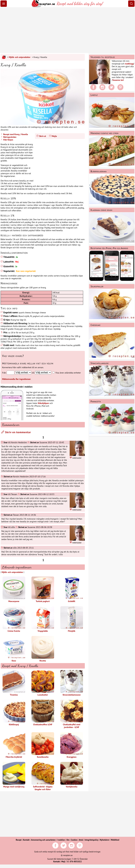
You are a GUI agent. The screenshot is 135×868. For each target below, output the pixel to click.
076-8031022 (76, 862)
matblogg (129, 64)
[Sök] (131, 4)
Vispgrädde (43, 619)
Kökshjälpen (43, 403)
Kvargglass (72, 745)
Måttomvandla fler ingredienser (16, 379)
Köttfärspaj (14, 713)
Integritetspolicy (92, 840)
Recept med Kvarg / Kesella (15, 134)
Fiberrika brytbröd (14, 745)
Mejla (54, 136)
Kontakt (26, 840)
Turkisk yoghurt (43, 590)
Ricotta (43, 649)
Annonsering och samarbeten (43, 840)
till (33, 373)
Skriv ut (43, 136)
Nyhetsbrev (105, 840)
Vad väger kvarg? (13, 356)
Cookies (74, 840)
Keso (14, 649)
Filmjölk (72, 619)
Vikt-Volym (8, 140)
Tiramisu (14, 683)
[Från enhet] (23, 373)
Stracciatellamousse (72, 683)
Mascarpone (14, 590)
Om (68, 840)
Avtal (81, 840)
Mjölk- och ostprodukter (20, 57)
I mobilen (61, 840)
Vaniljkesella (72, 775)
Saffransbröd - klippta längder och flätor (43, 776)
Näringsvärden (10, 137)
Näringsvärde (9, 283)
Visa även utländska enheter (68, 373)
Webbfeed (115, 840)
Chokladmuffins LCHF (43, 713)
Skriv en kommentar (16, 432)
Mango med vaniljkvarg (14, 775)
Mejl (63, 862)
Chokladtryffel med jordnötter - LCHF (72, 714)
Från (4, 373)
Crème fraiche (14, 619)
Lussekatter (43, 683)
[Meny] (4, 4)
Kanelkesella (43, 745)
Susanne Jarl (118, 80)
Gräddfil (72, 590)
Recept (19, 840)
